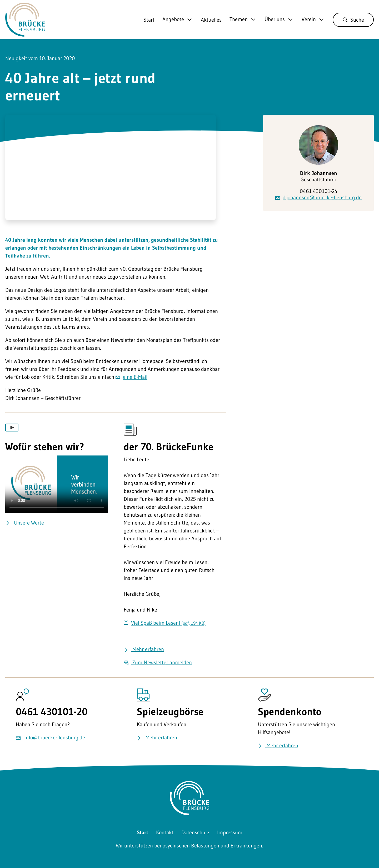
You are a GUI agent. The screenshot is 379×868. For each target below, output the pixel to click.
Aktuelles (211, 20)
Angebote (173, 20)
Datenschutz (195, 832)
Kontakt (165, 832)
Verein (309, 20)
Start (149, 20)
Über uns (275, 20)
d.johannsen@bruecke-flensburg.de (318, 197)
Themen (239, 20)
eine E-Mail (135, 377)
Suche (353, 20)
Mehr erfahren (144, 649)
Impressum (230, 832)
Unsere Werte (25, 523)
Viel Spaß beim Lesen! (168, 623)
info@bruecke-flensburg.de (50, 738)
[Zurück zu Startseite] (25, 33)
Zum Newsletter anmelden (158, 662)
